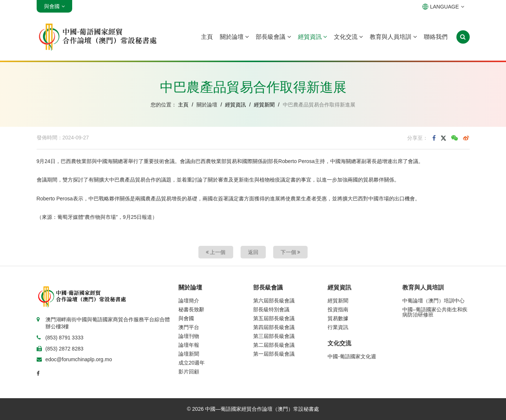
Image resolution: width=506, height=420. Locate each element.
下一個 (291, 252)
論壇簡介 (189, 301)
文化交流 (348, 37)
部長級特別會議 (271, 309)
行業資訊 (338, 327)
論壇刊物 (189, 336)
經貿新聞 (264, 105)
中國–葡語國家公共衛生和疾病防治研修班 (435, 312)
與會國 (186, 318)
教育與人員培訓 (393, 37)
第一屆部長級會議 (274, 354)
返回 (253, 252)
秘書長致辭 (191, 309)
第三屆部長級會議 (274, 336)
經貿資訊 (312, 37)
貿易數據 (338, 318)
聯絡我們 (436, 37)
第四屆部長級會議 (274, 327)
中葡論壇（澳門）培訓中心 (433, 301)
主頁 (207, 37)
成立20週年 (192, 363)
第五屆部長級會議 (274, 318)
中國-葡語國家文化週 (352, 356)
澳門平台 (189, 327)
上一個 (216, 252)
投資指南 (338, 309)
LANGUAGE (443, 7)
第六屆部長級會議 (274, 301)
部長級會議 (273, 37)
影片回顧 (189, 372)
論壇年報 (189, 345)
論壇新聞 (189, 354)
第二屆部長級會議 (274, 345)
